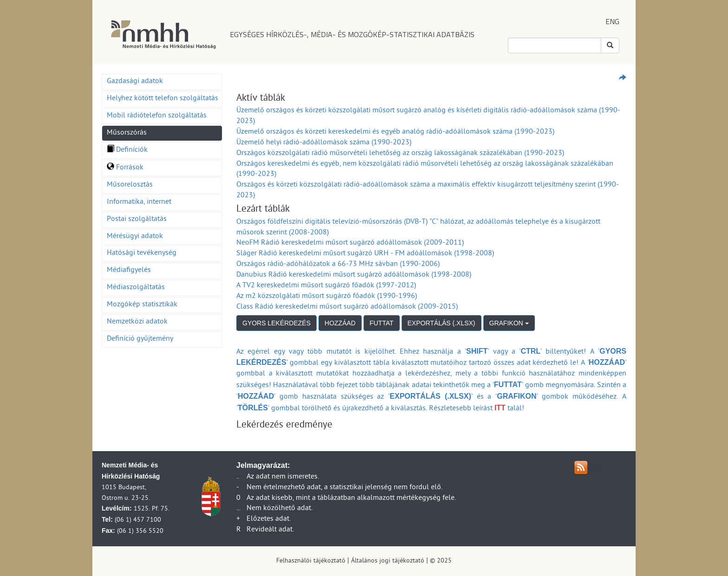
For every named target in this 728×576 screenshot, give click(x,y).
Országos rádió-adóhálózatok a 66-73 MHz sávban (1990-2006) (338, 265)
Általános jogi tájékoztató (388, 561)
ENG (612, 21)
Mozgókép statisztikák (142, 305)
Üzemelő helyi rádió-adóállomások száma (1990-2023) (324, 143)
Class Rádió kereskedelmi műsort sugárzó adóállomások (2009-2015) (347, 307)
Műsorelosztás (130, 185)
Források (125, 168)
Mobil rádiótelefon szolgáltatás (157, 116)
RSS (597, 468)
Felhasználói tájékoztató (311, 561)
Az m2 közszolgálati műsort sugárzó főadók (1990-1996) (327, 297)
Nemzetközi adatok (137, 322)
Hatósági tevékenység (142, 253)
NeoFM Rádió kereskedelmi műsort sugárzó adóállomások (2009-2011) (350, 243)
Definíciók (127, 150)
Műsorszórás (127, 133)
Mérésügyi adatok (135, 237)
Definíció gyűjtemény (140, 339)
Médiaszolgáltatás (136, 288)
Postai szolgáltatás (137, 220)
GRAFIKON (509, 323)
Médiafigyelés (129, 271)
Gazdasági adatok (135, 82)
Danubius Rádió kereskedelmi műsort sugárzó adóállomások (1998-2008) (354, 275)
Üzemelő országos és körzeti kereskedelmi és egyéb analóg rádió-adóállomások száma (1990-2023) (395, 132)
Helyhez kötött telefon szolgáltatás (162, 99)
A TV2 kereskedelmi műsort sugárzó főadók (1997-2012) (326, 286)
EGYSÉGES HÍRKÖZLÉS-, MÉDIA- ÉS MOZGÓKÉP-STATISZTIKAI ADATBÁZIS (352, 34)
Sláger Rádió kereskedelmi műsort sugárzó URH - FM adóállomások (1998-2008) (365, 254)
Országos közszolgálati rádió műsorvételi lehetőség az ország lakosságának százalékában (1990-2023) (400, 154)
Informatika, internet (139, 202)
